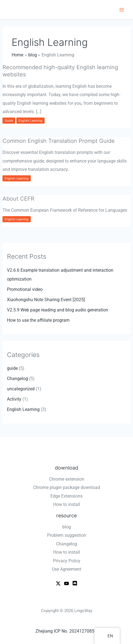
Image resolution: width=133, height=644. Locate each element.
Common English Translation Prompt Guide (59, 141)
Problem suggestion (67, 535)
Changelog (17, 379)
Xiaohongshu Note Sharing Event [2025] (46, 300)
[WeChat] (75, 583)
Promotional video (25, 289)
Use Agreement (66, 569)
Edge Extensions (66, 496)
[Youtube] (66, 583)
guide (9, 121)
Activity (14, 399)
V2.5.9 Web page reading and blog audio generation (57, 310)
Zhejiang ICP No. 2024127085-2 (67, 631)
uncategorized (21, 389)
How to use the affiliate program (38, 320)
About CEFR (18, 199)
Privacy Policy (67, 561)
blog (67, 527)
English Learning (30, 121)
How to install (67, 504)
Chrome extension (67, 479)
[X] (58, 583)
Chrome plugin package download (67, 487)
